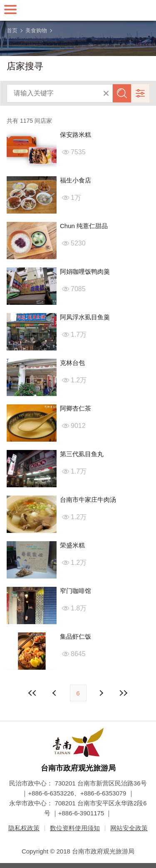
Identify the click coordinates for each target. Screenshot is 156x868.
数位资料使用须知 (75, 828)
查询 (122, 93)
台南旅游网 (78, 10)
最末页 (124, 693)
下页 (55, 693)
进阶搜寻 (140, 93)
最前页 (32, 693)
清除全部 (106, 93)
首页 (12, 30)
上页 (101, 693)
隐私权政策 (24, 828)
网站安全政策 (129, 828)
